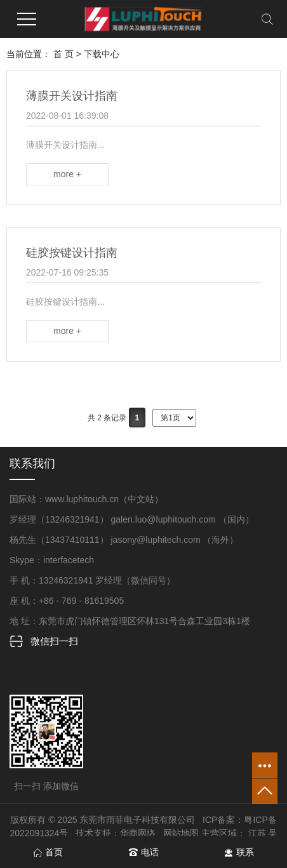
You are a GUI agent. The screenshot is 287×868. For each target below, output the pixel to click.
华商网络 (138, 833)
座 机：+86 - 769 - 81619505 (67, 601)
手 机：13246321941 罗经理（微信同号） (92, 580)
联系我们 (32, 464)
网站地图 (181, 833)
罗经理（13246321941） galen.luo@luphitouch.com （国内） (132, 519)
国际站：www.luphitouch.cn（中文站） (86, 499)
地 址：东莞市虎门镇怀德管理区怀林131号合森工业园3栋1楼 (130, 621)
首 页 (63, 54)
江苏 (257, 833)
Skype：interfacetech (52, 560)
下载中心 (102, 54)
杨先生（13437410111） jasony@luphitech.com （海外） (124, 540)
